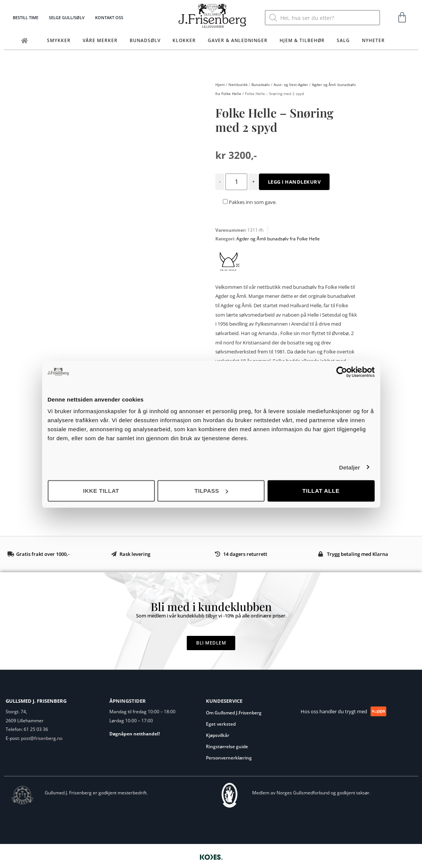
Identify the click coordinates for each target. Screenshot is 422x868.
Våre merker (100, 40)
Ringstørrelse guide (227, 746)
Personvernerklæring (229, 758)
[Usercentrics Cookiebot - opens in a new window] (342, 372)
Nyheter (373, 40)
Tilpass (211, 491)
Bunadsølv (145, 40)
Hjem (220, 85)
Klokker (184, 40)
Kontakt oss (109, 17)
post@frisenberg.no (42, 738)
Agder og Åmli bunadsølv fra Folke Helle (278, 239)
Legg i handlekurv (294, 182)
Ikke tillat (101, 491)
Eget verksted (221, 724)
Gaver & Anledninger (238, 40)
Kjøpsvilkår (218, 735)
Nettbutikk (238, 85)
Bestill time (26, 17)
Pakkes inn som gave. (250, 202)
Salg (343, 40)
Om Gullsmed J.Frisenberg (234, 713)
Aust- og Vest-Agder (291, 85)
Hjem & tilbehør (302, 40)
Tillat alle (321, 491)
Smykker (59, 40)
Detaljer (349, 467)
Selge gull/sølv (67, 17)
